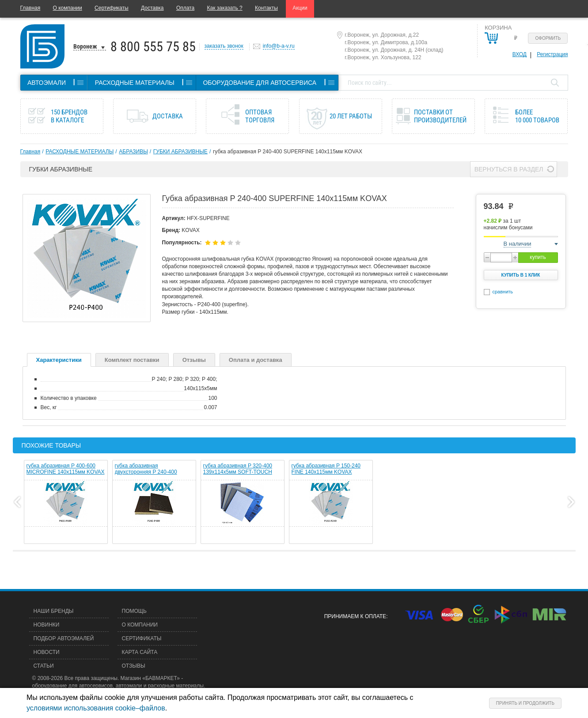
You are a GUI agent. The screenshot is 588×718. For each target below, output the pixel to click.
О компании (68, 8)
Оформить (548, 38)
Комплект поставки (132, 360)
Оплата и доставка (256, 360)
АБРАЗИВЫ (133, 152)
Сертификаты (112, 8)
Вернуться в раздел (509, 169)
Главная (30, 8)
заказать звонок (224, 46)
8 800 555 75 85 (153, 47)
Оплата (185, 8)
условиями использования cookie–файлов (96, 708)
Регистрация (552, 54)
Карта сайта (140, 652)
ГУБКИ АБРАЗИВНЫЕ (180, 152)
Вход (520, 54)
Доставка (152, 8)
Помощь (134, 611)
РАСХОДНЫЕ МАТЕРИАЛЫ (80, 152)
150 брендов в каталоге (69, 116)
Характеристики (59, 360)
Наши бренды (54, 611)
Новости (47, 652)
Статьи (44, 666)
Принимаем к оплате (355, 616)
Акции (300, 8)
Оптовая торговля (260, 116)
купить (538, 257)
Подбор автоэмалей (64, 638)
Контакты (266, 8)
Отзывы (194, 360)
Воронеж (85, 46)
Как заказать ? (225, 8)
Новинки (47, 625)
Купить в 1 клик (521, 275)
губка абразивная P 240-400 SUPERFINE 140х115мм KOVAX (288, 152)
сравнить (503, 292)
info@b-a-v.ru (279, 46)
